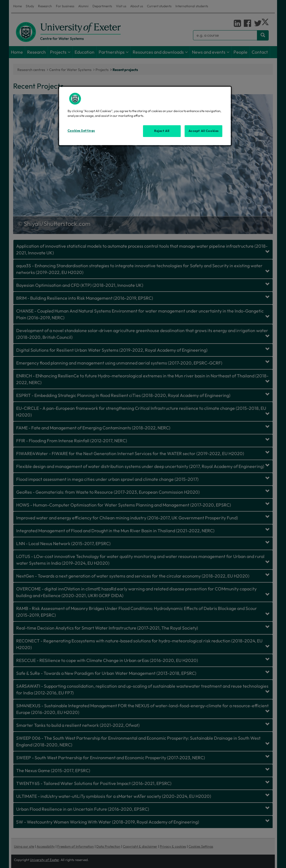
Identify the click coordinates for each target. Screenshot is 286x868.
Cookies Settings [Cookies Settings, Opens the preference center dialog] (81, 131)
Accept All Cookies (204, 131)
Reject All (162, 131)
